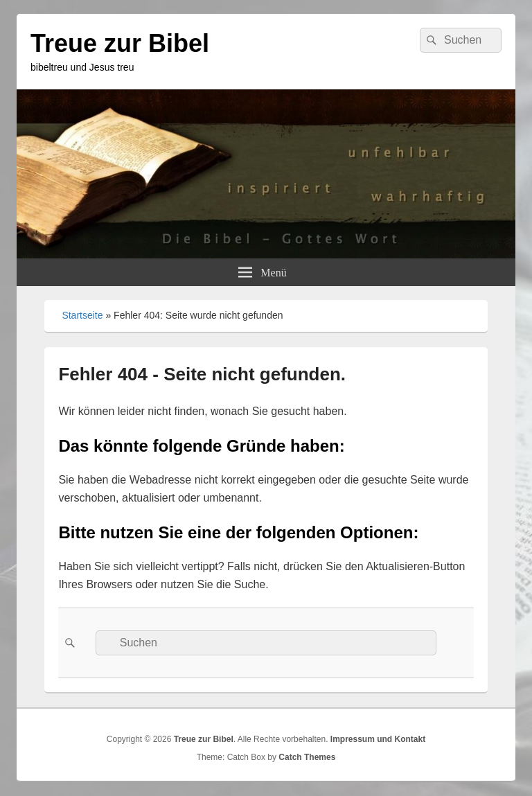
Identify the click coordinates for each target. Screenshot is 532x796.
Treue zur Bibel (120, 43)
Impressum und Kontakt (378, 739)
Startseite (82, 315)
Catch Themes (307, 757)
